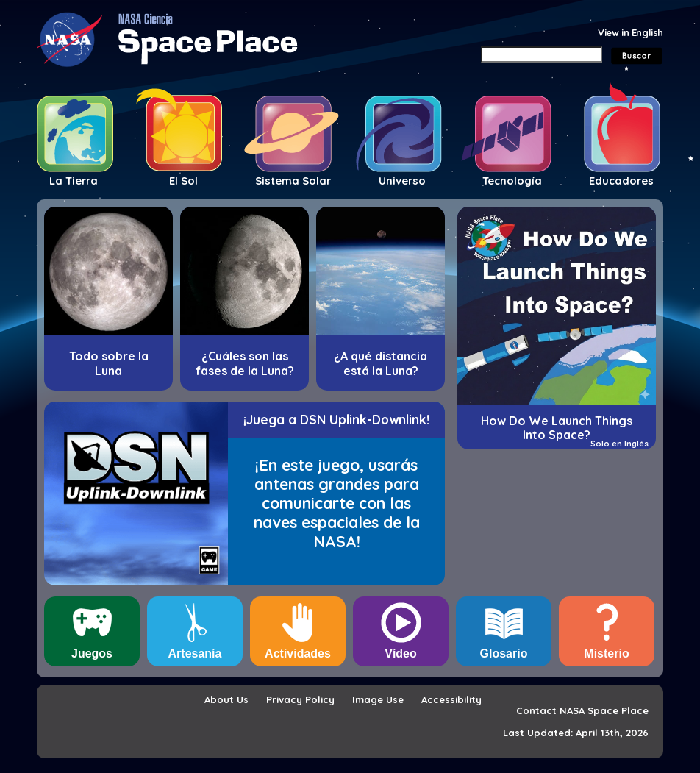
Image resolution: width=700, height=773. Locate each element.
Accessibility (451, 699)
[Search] (542, 54)
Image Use (378, 699)
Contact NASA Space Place (582, 710)
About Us (226, 699)
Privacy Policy (300, 699)
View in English (631, 32)
